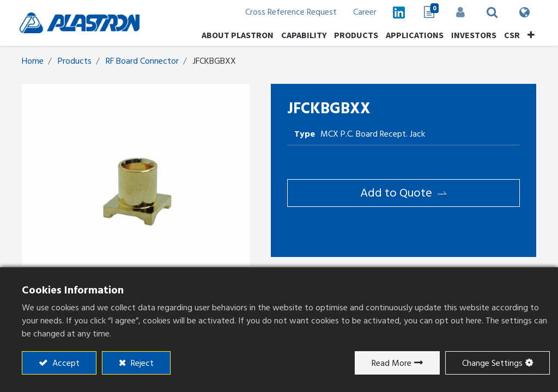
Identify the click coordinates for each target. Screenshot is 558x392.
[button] (529, 35)
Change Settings (492, 363)
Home (33, 61)
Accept (65, 363)
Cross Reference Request (289, 12)
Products (75, 61)
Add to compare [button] (325, 234)
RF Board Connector (142, 61)
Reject (141, 363)
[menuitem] (472, 35)
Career (363, 12)
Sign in (458, 12)
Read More (392, 363)
